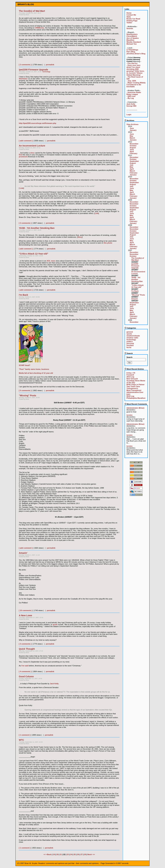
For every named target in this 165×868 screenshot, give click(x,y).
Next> (90, 854)
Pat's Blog (131, 52)
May (131, 136)
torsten (129, 415)
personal (130, 343)
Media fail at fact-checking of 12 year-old (36, 373)
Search (129, 353)
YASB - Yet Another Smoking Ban (137, 279)
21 (61, 854)
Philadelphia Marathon (136, 398)
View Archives (132, 124)
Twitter (129, 23)
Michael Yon (132, 44)
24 (71, 854)
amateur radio (132, 338)
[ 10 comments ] (26, 610)
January (133, 130)
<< (45, 854)
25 (75, 854)
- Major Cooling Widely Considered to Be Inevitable (136, 85)
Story (80, 237)
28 (85, 854)
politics (130, 342)
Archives (129, 120)
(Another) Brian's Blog (136, 54)
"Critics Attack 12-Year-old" (137, 286)
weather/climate (133, 336)
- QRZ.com (131, 96)
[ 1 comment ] (25, 735)
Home (129, 13)
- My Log (130, 98)
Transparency (132, 388)
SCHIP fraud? (25, 365)
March (132, 138)
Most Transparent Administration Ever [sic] (135, 392)
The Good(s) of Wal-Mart (138, 259)
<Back (49, 854)
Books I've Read (133, 19)
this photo (108, 243)
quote (55, 624)
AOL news (51, 261)
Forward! (130, 375)
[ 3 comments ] (25, 644)
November (134, 144)
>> (94, 854)
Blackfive (130, 40)
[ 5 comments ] (25, 390)
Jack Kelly (54, 684)
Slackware (23, 79)
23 (68, 854)
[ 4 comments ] (25, 671)
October (133, 146)
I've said (25, 666)
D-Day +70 (131, 373)
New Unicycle (132, 379)
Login (129, 114)
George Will (131, 106)
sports (129, 334)
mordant (130, 345)
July (131, 165)
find (20, 155)
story (32, 153)
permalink (50, 65)
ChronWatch (132, 36)
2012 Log (130, 396)
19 (54, 854)
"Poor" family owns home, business (34, 369)
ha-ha (129, 347)
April (132, 151)
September (134, 161)
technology (46, 72)
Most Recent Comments (136, 404)
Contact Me (131, 15)
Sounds (130, 28)
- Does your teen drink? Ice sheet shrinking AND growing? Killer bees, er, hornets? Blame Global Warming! (135, 70)
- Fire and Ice (132, 63)
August (133, 148)
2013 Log (130, 377)
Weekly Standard (134, 42)
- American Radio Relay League (134, 93)
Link (21, 188)
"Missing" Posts (138, 295)
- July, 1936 (131, 81)
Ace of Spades (133, 38)
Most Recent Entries (134, 369)
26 (78, 854)
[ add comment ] (26, 141)
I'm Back (135, 291)
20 (57, 854)
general (130, 332)
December (134, 157)
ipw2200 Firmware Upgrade (135, 266)
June (132, 128)
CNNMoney (39, 28)
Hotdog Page (132, 21)
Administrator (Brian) (135, 408)
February (133, 153)
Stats (129, 17)
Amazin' (135, 299)
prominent (23, 157)
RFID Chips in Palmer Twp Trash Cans (136, 385)
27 (82, 854)
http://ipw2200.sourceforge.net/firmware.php (38, 123)
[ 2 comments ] (25, 65)
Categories (130, 328)
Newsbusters (132, 34)
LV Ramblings (132, 50)
